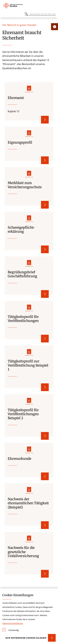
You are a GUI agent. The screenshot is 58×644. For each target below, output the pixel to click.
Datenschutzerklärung (13, 623)
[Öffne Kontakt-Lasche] (55, 27)
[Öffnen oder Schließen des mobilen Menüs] (4, 14)
